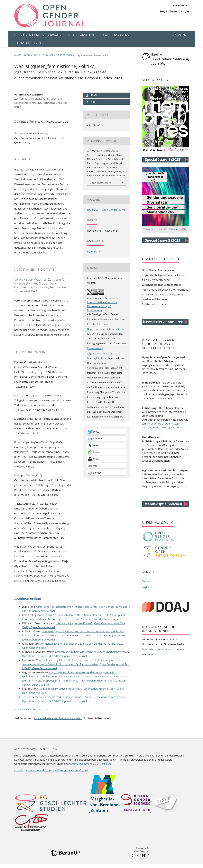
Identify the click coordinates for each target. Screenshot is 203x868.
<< (16, 709)
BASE (155, 427)
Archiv (28, 55)
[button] (107, 432)
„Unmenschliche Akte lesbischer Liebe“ (63, 644)
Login (185, 11)
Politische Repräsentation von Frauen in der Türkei (68, 607)
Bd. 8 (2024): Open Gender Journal (55, 55)
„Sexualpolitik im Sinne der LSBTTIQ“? (61, 689)
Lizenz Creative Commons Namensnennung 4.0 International (102, 306)
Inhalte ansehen (81, 35)
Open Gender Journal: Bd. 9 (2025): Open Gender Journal (54, 656)
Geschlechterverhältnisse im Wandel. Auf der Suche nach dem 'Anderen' (83, 697)
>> (45, 709)
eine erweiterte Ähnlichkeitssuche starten (58, 718)
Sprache (179, 5)
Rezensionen (95, 252)
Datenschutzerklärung (39, 770)
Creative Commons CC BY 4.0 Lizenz (91, 764)
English (146, 587)
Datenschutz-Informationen (158, 649)
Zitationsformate (101, 183)
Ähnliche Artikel (28, 599)
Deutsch (147, 581)
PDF (92, 102)
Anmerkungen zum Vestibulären (57, 615)
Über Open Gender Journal (37, 35)
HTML (93, 95)
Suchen (179, 35)
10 (37, 709)
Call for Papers (116, 35)
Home (18, 55)
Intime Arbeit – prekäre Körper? (74, 623)
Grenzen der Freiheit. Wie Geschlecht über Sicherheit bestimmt (92, 652)
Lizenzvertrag (95, 348)
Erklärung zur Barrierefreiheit (71, 770)
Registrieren (168, 11)
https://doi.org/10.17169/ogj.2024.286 (45, 122)
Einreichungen (29, 43)
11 (40, 709)
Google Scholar (173, 427)
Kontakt (19, 770)
